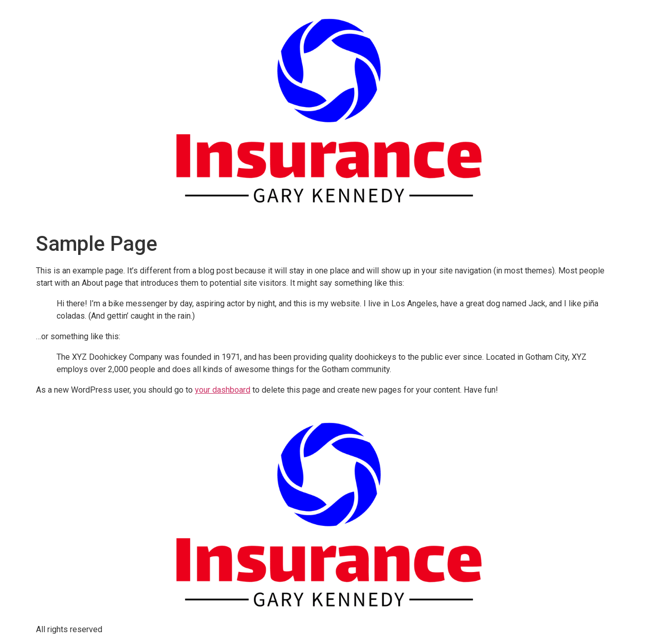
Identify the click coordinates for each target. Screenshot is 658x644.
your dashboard (223, 390)
